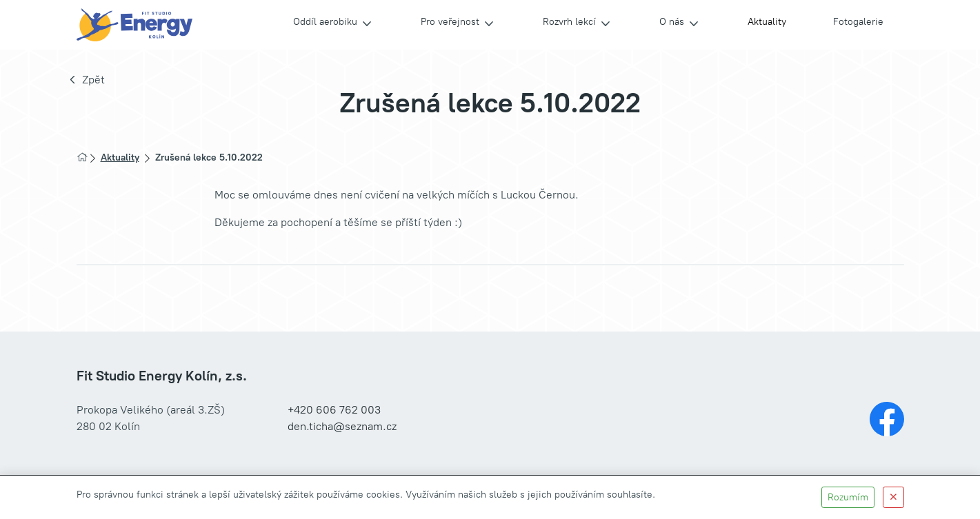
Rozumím (848, 497)
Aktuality (767, 22)
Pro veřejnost (450, 22)
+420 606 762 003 (334, 410)
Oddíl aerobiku (325, 22)
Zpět (93, 80)
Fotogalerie (858, 22)
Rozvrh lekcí (569, 22)
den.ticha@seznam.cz (342, 426)
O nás (672, 22)
